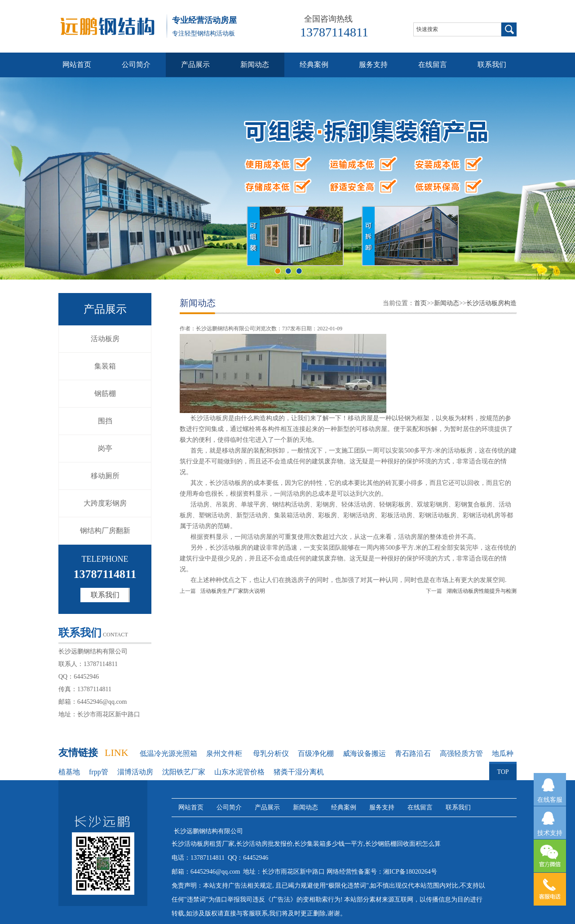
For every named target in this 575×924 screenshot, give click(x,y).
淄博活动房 (135, 772)
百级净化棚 (316, 753)
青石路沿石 (413, 753)
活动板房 (105, 339)
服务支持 (373, 64)
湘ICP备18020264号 (410, 872)
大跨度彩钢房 (105, 503)
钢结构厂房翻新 (105, 531)
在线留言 (433, 64)
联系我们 (492, 64)
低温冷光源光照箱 (168, 753)
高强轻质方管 (461, 753)
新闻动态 (255, 64)
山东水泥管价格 (239, 772)
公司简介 (136, 64)
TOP (503, 769)
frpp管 (99, 772)
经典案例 (314, 64)
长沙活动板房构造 (491, 303)
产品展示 (195, 64)
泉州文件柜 (225, 753)
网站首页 (77, 64)
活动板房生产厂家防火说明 (233, 591)
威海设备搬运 (364, 753)
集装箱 (105, 366)
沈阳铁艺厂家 (184, 772)
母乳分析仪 (271, 753)
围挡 (105, 421)
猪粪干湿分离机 (299, 772)
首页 (420, 303)
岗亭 (105, 448)
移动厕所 (105, 476)
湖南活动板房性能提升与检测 (482, 591)
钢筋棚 (105, 393)
